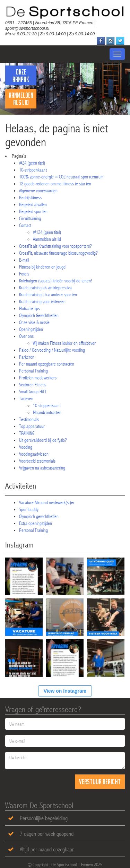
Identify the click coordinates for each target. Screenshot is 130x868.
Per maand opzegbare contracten (47, 364)
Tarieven (26, 398)
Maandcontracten (47, 412)
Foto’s (24, 274)
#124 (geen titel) (47, 232)
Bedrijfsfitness (30, 198)
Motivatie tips (29, 308)
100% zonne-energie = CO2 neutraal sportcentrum (61, 177)
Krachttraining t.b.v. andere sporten (48, 295)
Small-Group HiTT (33, 392)
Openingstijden (31, 329)
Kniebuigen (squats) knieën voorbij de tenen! (55, 281)
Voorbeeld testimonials (37, 461)
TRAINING (27, 433)
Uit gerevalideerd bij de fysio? (43, 440)
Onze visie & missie (34, 322)
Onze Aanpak (21, 76)
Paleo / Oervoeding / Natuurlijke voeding (52, 350)
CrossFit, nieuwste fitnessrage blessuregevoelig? (58, 253)
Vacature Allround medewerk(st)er (47, 502)
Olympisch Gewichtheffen (39, 315)
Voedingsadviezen (34, 454)
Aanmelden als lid (21, 99)
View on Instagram (65, 691)
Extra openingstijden (36, 523)
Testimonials (29, 419)
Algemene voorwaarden (38, 191)
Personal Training (33, 371)
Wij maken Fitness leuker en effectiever (64, 343)
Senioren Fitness (33, 385)
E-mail (24, 260)
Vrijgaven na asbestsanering (42, 468)
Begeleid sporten (33, 211)
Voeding (26, 447)
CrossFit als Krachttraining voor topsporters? (55, 246)
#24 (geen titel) (32, 163)
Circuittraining (30, 218)
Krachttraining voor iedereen (42, 301)
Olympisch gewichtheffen (39, 516)
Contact (25, 225)
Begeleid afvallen (33, 204)
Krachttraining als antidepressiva (45, 288)
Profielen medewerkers (38, 378)
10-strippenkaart (33, 170)
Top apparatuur (32, 426)
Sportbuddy (29, 509)
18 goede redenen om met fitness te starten (55, 184)
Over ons (26, 336)
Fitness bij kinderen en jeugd (42, 267)
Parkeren (27, 357)
